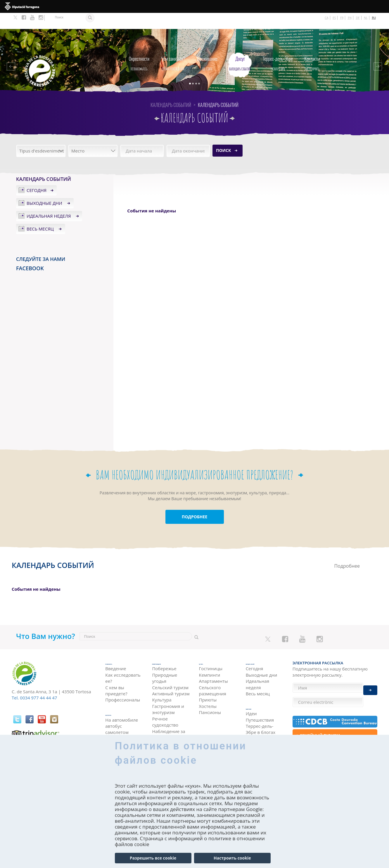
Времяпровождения (173, 46)
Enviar (370, 686)
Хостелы (208, 690)
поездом (114, 723)
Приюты (208, 684)
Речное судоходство (165, 710)
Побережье (164, 657)
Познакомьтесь (139, 46)
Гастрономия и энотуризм (168, 698)
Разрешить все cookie (153, 858)
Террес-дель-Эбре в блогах (261, 718)
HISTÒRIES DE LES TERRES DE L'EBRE (264, 730)
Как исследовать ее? (123, 662)
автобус (114, 711)
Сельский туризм (170, 676)
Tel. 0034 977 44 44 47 (34, 682)
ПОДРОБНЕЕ (195, 501)
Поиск (223, 134)
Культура (162, 688)
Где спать (207, 46)
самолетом (117, 717)
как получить (312, 46)
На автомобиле (122, 704)
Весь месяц (41, 213)
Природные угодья (165, 666)
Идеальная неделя (49, 200)
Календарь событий (240, 46)
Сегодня (37, 174)
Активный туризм (171, 682)
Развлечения (278, 46)
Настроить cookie (232, 858)
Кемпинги (210, 659)
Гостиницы (211, 653)
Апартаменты (213, 665)
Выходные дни (45, 187)
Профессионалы (123, 684)
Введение (116, 653)
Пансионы (210, 697)
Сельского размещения (213, 675)
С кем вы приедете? (116, 675)
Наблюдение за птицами (168, 723)
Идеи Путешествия (260, 705)
